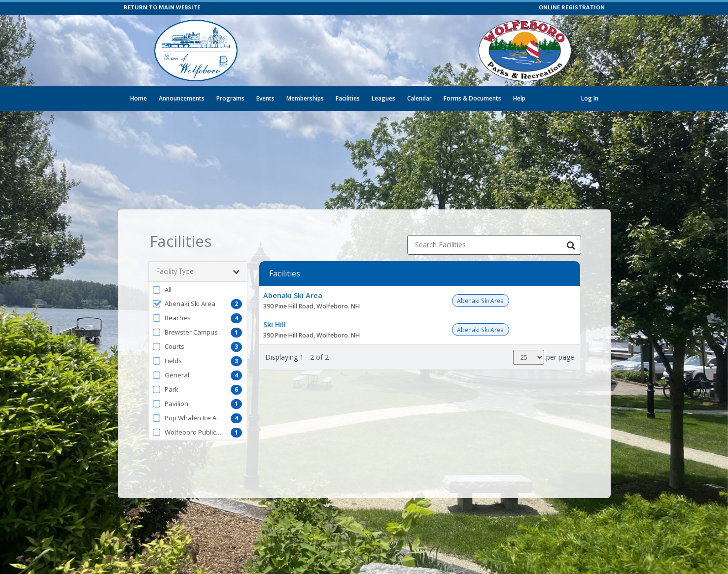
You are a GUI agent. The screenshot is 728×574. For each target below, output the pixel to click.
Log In (590, 98)
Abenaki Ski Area (293, 288)
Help (519, 98)
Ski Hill (275, 317)
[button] (198, 283)
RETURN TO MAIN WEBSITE (162, 7)
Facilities (348, 98)
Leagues (383, 98)
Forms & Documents (472, 98)
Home (139, 98)
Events (265, 98)
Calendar (419, 98)
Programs (230, 98)
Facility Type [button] (198, 265)
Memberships (305, 98)
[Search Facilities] (571, 238)
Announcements (182, 98)
